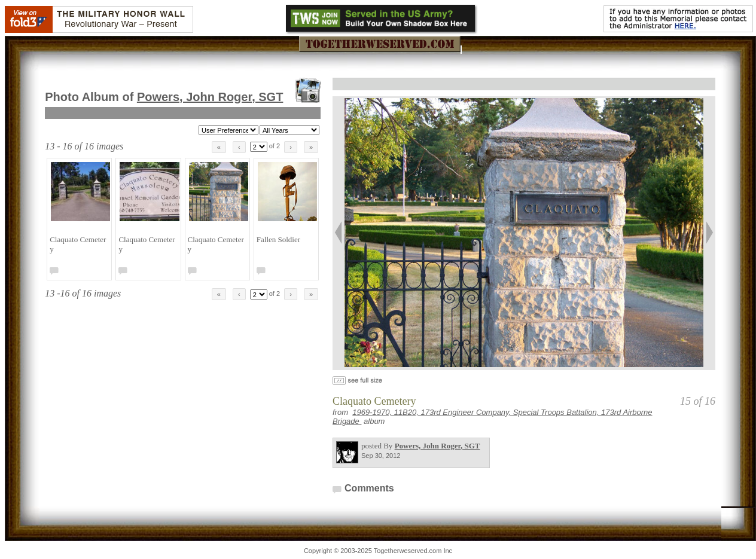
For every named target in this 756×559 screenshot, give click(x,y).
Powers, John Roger (210, 97)
